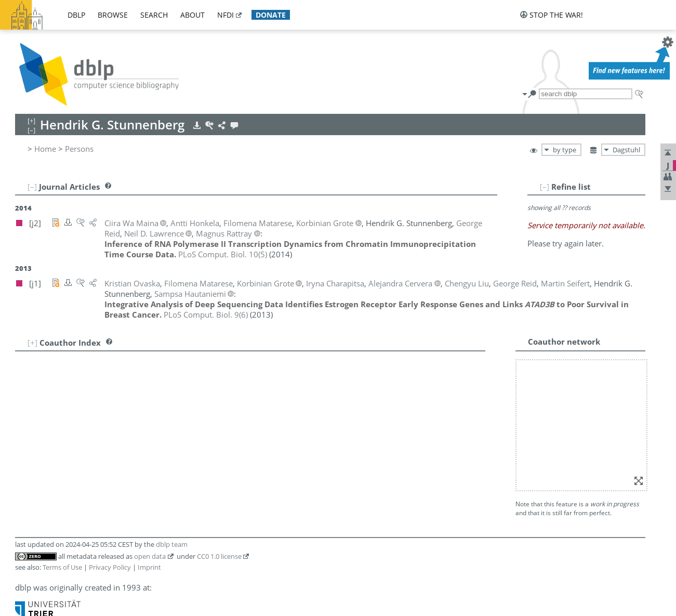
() (223, 254)
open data (150, 556)
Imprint (149, 567)
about (193, 15)
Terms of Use (62, 567)
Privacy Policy (110, 567)
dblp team (172, 544)
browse (113, 15)
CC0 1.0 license (219, 556)
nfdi (226, 15)
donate (271, 15)
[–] (545, 187)
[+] (32, 343)
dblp (76, 15)
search (154, 15)
